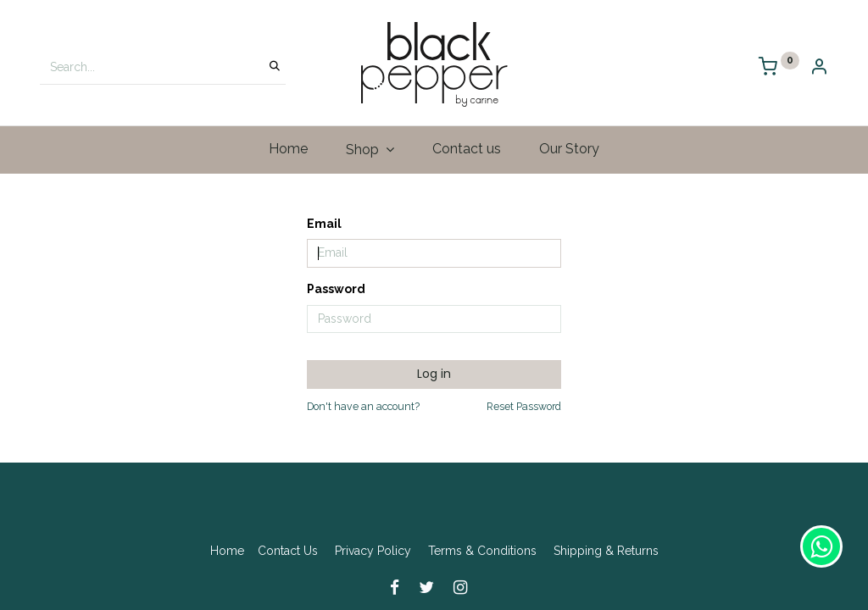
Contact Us (288, 551)
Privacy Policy (373, 551)
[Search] (275, 67)
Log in (434, 374)
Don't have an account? (363, 406)
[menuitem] (289, 149)
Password (336, 289)
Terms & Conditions (482, 551)
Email (324, 224)
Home (227, 551)
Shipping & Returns (606, 551)
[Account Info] (819, 68)
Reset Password (524, 406)
